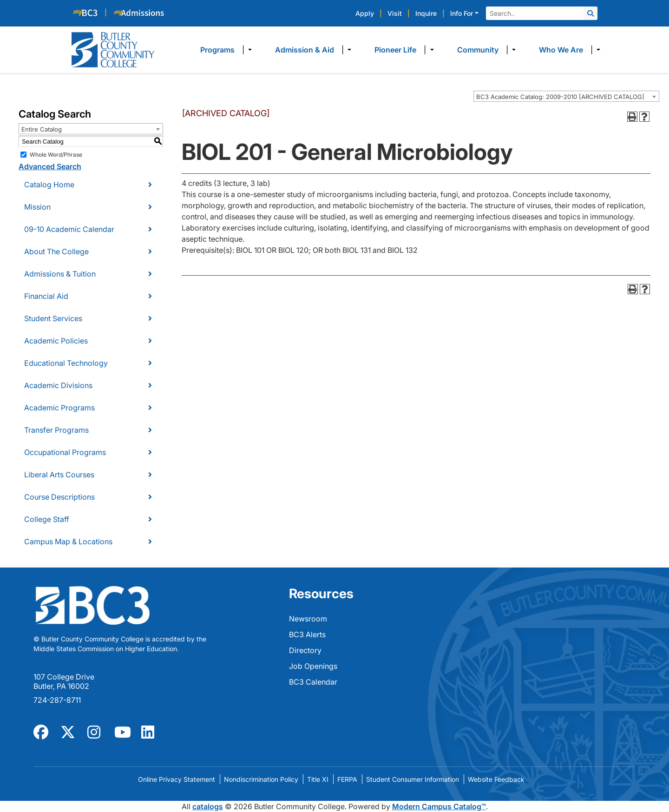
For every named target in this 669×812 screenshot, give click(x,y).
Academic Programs (59, 408)
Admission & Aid (305, 50)
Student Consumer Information (413, 779)
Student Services (53, 318)
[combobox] (566, 96)
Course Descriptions (59, 497)
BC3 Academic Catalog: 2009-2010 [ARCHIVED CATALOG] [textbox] (560, 97)
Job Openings (313, 666)
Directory (305, 650)
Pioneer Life (395, 50)
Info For (462, 13)
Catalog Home (49, 185)
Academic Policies (56, 341)
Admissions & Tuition (60, 274)
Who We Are (561, 50)
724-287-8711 (57, 700)
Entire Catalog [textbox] (42, 129)
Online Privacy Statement (177, 779)
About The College (56, 251)
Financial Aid (46, 296)
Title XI (318, 779)
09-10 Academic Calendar (69, 229)
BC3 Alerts (307, 634)
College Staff (47, 519)
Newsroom (308, 619)
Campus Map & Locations (68, 541)
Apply (365, 13)
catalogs (208, 806)
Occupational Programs (65, 452)
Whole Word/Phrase (56, 155)
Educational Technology (66, 363)
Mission (37, 207)
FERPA (347, 779)
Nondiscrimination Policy (261, 779)
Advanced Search (50, 166)
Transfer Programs (56, 430)
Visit (395, 13)
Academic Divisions (58, 385)
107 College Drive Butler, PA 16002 (64, 681)
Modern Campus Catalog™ (439, 806)
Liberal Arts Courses (59, 475)
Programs (217, 50)
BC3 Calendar (313, 682)
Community (478, 50)
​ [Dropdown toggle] (247, 50)
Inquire (426, 13)
